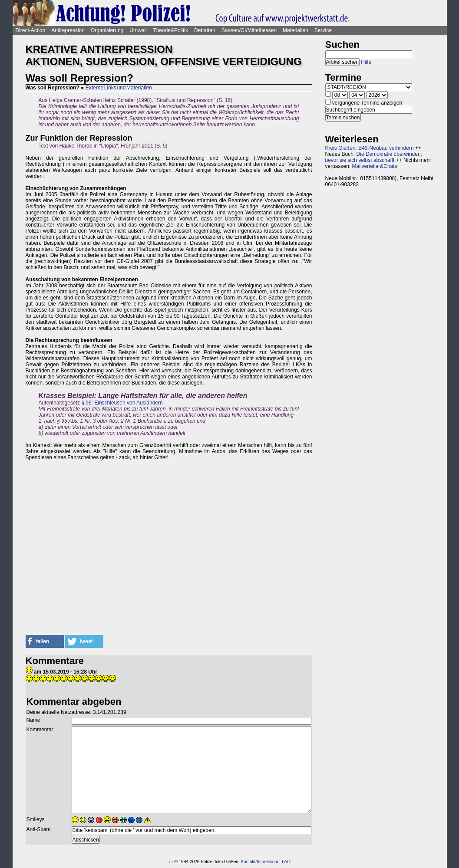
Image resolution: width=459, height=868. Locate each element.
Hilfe (366, 62)
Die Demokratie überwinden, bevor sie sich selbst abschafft (374, 157)
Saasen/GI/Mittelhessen (249, 30)
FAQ (286, 862)
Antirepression (68, 30)
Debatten (205, 30)
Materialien (296, 30)
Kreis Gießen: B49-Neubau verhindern (370, 148)
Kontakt (248, 862)
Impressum (267, 862)
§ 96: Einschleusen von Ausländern (122, 403)
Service (323, 30)
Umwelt (138, 30)
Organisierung (107, 30)
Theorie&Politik (170, 30)
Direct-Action (31, 30)
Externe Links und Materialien (119, 88)
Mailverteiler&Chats (375, 166)
